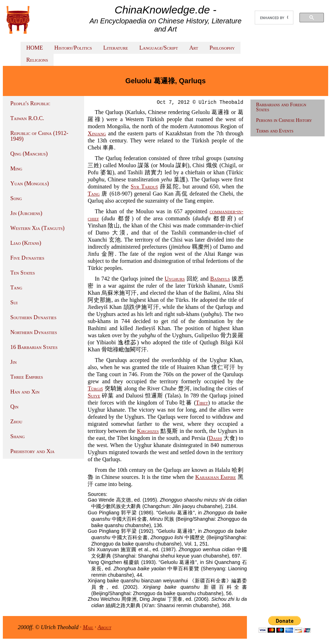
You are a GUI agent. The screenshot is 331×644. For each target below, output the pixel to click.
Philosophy (222, 48)
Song (16, 198)
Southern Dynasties (33, 317)
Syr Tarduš (144, 187)
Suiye (94, 396)
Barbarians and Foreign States (281, 107)
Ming (16, 168)
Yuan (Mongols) (30, 183)
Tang (16, 287)
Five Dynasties (27, 258)
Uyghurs (175, 279)
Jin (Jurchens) (26, 213)
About (104, 627)
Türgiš (95, 388)
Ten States (23, 273)
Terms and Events (275, 131)
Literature (116, 48)
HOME (35, 48)
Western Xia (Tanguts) (37, 228)
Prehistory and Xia (32, 451)
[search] (274, 18)
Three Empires (27, 377)
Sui (14, 302)
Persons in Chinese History (284, 120)
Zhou (16, 421)
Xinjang (97, 133)
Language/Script (159, 48)
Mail (88, 627)
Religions (37, 60)
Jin (13, 362)
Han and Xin (25, 392)
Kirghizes (148, 431)
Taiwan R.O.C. (27, 118)
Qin (14, 406)
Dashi (216, 438)
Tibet (202, 403)
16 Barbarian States (34, 347)
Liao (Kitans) (26, 243)
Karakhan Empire (216, 477)
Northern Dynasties (34, 332)
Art (194, 48)
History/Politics (73, 48)
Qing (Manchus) (29, 154)
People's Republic (30, 103)
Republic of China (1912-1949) (39, 136)
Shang (18, 436)
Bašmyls (220, 279)
